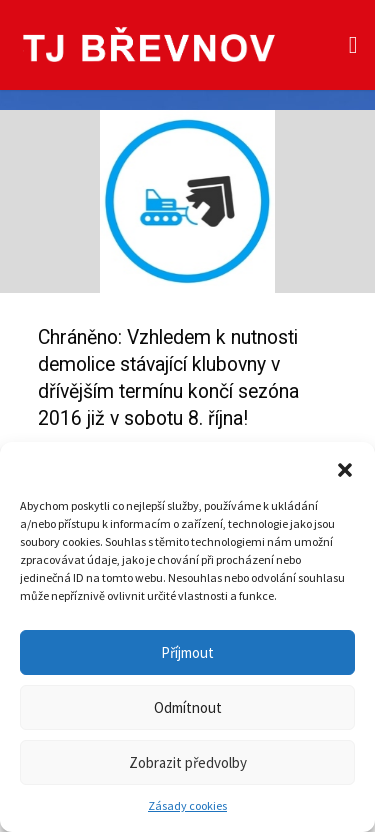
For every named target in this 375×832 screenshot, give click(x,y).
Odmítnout (188, 707)
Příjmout (187, 652)
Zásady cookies (187, 805)
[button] (345, 467)
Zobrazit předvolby (188, 762)
